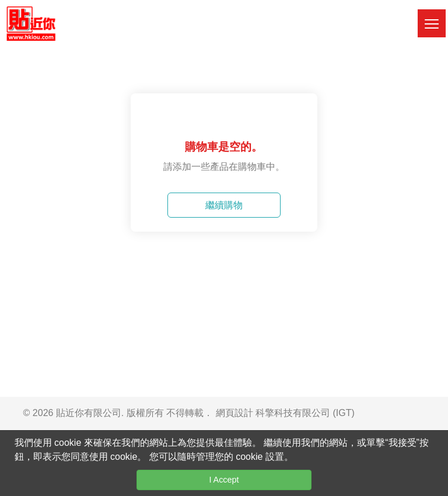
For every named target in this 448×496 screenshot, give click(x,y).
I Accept (224, 480)
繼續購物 (224, 205)
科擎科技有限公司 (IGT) (305, 413)
